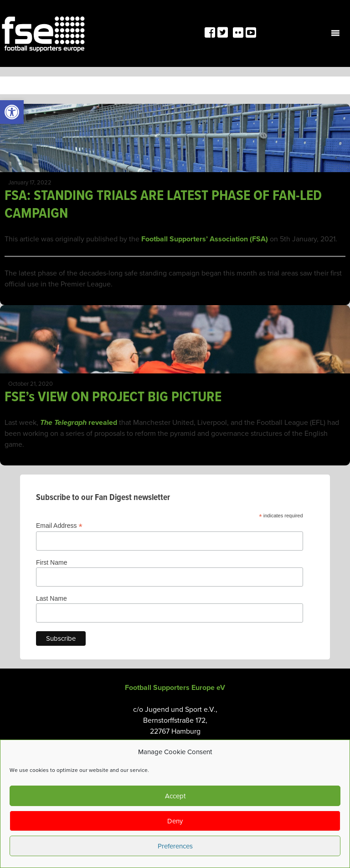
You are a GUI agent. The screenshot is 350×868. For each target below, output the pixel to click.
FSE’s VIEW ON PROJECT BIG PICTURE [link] (113, 397)
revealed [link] (102, 423)
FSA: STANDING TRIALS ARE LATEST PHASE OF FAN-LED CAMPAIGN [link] (163, 205)
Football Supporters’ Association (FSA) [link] (205, 239)
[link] (12, 112)
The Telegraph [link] (63, 423)
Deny (175, 821)
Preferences (175, 846)
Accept (175, 796)
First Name (51, 562)
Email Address (59, 526)
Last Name (51, 598)
